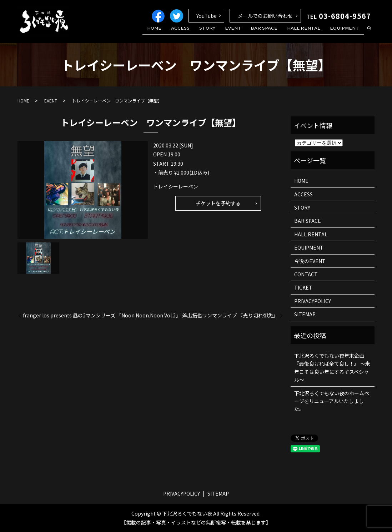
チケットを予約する (218, 203)
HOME (177, 33)
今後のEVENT (310, 261)
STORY (223, 33)
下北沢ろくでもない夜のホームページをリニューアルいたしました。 (332, 401)
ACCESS (200, 33)
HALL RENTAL (309, 33)
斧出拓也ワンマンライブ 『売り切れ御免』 (230, 315)
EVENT (245, 33)
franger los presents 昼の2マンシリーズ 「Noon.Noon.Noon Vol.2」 (102, 315)
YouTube (207, 16)
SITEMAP (305, 314)
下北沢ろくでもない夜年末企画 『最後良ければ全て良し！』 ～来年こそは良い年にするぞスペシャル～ (332, 368)
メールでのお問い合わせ (265, 16)
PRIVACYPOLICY (313, 301)
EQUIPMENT (346, 33)
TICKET (303, 287)
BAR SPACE (273, 33)
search (369, 34)
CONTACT (306, 274)
